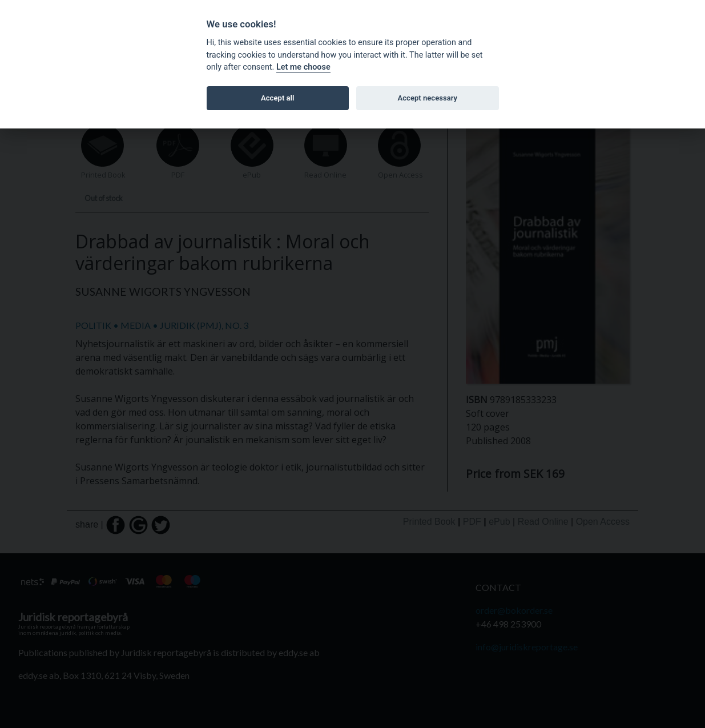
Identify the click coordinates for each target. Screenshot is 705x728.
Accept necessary (427, 98)
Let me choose (303, 67)
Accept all (277, 98)
